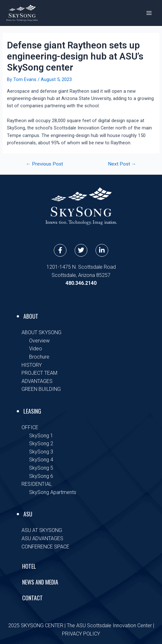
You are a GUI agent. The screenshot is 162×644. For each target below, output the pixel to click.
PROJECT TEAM (39, 373)
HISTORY (32, 365)
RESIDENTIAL (37, 484)
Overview (39, 341)
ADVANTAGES (37, 381)
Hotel (29, 566)
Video (36, 349)
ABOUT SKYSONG (41, 332)
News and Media (40, 582)
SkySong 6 (41, 476)
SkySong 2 (41, 444)
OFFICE (30, 427)
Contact (32, 598)
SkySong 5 (41, 468)
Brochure (39, 357)
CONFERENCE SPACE (45, 547)
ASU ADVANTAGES (42, 538)
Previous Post (45, 164)
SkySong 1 (41, 436)
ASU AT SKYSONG (42, 530)
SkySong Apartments (53, 492)
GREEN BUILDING (41, 389)
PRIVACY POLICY (81, 634)
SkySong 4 (41, 460)
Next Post (122, 164)
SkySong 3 (41, 452)
